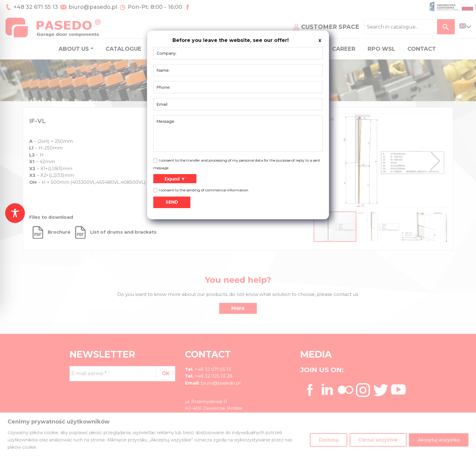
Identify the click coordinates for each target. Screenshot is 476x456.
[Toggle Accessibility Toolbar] (15, 213)
